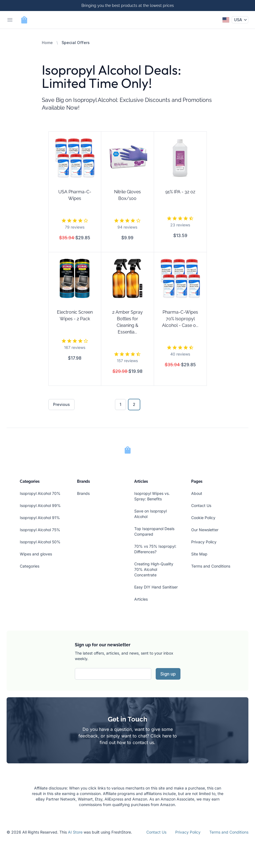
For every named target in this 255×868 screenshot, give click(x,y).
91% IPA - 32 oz (180, 192)
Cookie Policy (203, 518)
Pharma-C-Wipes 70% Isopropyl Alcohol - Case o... (180, 319)
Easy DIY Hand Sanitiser (156, 587)
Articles (141, 599)
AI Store (75, 832)
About (197, 493)
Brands (83, 493)
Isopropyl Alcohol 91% (40, 518)
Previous (61, 404)
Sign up (168, 674)
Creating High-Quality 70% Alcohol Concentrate (154, 569)
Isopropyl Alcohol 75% (40, 530)
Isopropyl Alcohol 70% (40, 493)
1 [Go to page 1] (120, 404)
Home (47, 43)
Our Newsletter (205, 530)
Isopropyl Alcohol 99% (40, 505)
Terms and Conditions (211, 566)
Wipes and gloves (36, 554)
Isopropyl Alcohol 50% (40, 542)
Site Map (199, 554)
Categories (30, 566)
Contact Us (201, 505)
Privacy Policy (204, 542)
